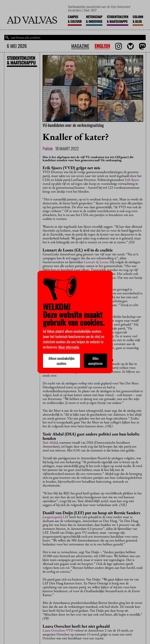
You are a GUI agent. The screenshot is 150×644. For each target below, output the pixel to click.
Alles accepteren (95, 361)
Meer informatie (69, 347)
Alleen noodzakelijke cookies (62, 361)
